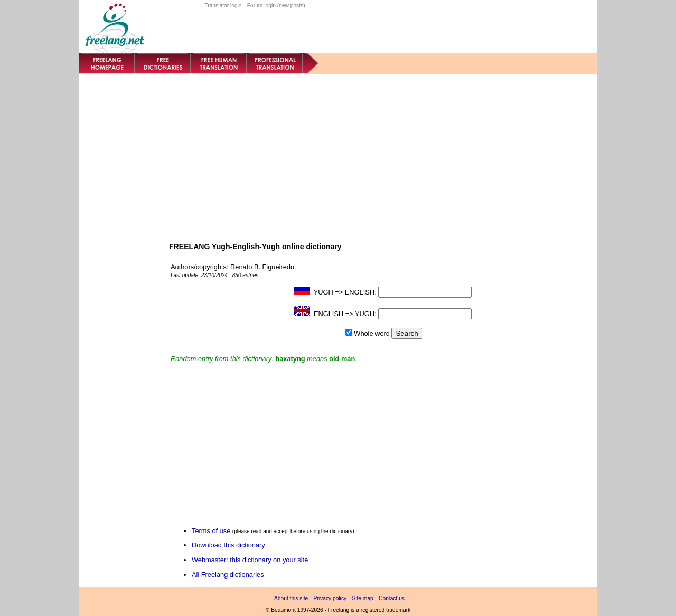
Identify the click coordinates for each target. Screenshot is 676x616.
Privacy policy (330, 598)
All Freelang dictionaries (228, 575)
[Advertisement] (338, 153)
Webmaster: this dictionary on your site (250, 560)
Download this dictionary (228, 545)
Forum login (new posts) (276, 6)
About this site (291, 598)
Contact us (392, 598)
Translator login (223, 6)
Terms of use (211, 531)
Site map (362, 598)
